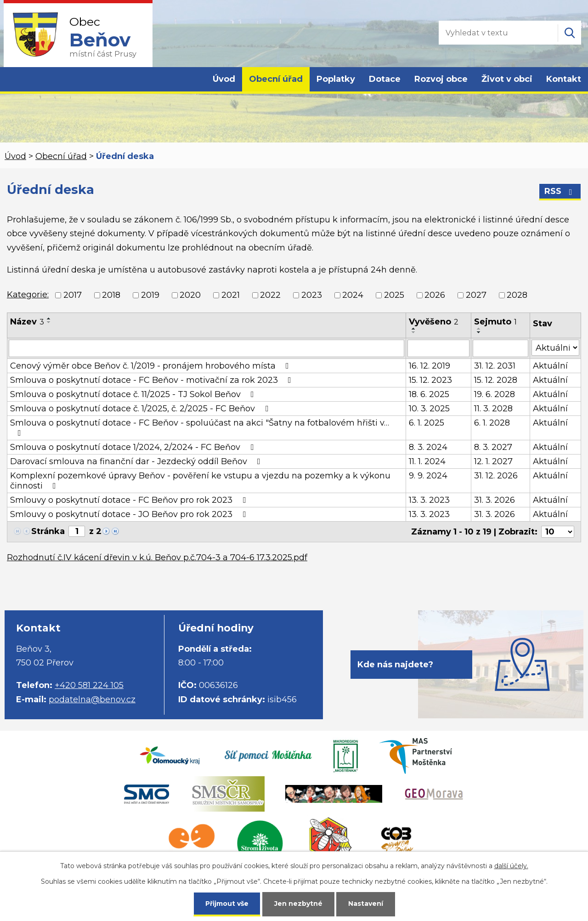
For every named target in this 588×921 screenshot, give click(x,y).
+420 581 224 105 (89, 685)
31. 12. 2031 (495, 366)
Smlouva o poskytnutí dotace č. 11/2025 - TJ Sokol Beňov (134, 394)
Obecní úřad (276, 79)
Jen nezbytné (298, 904)
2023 (312, 295)
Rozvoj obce (441, 79)
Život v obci (507, 79)
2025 (394, 295)
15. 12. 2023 (430, 380)
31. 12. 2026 (496, 476)
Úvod (224, 79)
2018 (111, 295)
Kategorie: (28, 295)
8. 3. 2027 (493, 447)
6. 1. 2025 (427, 423)
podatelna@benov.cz (92, 699)
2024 (353, 295)
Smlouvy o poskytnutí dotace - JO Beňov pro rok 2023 (130, 514)
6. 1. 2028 (492, 423)
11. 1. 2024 (427, 461)
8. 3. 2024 (428, 447)
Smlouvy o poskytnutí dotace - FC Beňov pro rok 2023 (130, 500)
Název (27, 322)
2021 (231, 295)
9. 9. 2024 (428, 476)
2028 (517, 295)
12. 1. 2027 (493, 461)
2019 (150, 295)
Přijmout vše (227, 904)
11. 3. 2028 (493, 409)
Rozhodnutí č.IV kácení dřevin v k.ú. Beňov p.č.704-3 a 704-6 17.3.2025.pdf (157, 557)
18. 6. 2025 (429, 394)
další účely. (511, 866)
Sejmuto (495, 322)
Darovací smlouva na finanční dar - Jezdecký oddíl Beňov (137, 461)
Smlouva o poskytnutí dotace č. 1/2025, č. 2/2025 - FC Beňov (141, 409)
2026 (435, 295)
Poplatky (336, 79)
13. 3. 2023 (429, 500)
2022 (270, 295)
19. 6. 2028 (495, 394)
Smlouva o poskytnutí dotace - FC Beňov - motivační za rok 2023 (153, 380)
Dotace (385, 79)
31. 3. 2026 (495, 500)
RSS (560, 191)
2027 (476, 295)
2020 (190, 295)
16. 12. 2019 (430, 366)
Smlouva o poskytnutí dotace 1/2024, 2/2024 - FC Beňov (134, 447)
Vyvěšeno (434, 322)
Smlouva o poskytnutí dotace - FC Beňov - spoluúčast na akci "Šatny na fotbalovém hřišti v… (200, 427)
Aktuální (550, 366)
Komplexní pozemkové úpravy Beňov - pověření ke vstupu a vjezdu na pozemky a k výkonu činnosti (200, 481)
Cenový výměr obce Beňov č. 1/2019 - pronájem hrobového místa (151, 366)
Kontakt (564, 79)
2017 (73, 295)
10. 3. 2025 (429, 409)
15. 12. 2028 (496, 380)
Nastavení (366, 904)
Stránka (48, 531)
